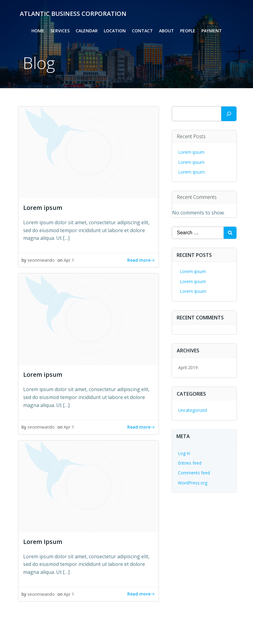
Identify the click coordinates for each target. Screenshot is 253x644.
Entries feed (190, 463)
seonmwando (41, 260)
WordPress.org (193, 483)
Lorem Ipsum (192, 172)
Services (60, 31)
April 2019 (188, 367)
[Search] (229, 114)
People (188, 31)
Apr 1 (69, 260)
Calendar (87, 31)
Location (115, 31)
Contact (142, 31)
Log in (184, 453)
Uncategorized (193, 410)
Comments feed (194, 473)
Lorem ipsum (191, 152)
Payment (212, 31)
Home (38, 31)
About (166, 31)
